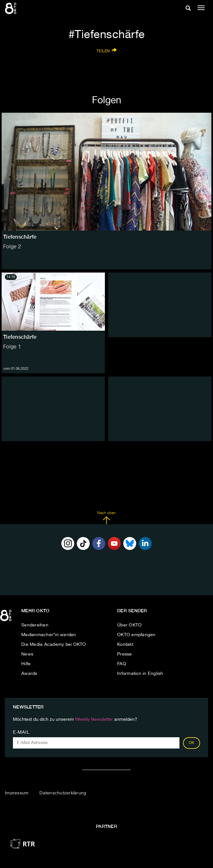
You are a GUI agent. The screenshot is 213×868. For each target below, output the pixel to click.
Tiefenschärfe (20, 337)
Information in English (140, 674)
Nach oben (106, 518)
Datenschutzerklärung (63, 793)
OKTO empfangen (136, 635)
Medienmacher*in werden (49, 635)
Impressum (17, 793)
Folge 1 (12, 347)
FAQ (122, 664)
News (27, 654)
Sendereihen (35, 625)
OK (192, 743)
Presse (125, 654)
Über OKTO (129, 625)
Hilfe (26, 664)
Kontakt (125, 645)
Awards (29, 674)
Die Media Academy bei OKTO (54, 645)
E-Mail (21, 732)
